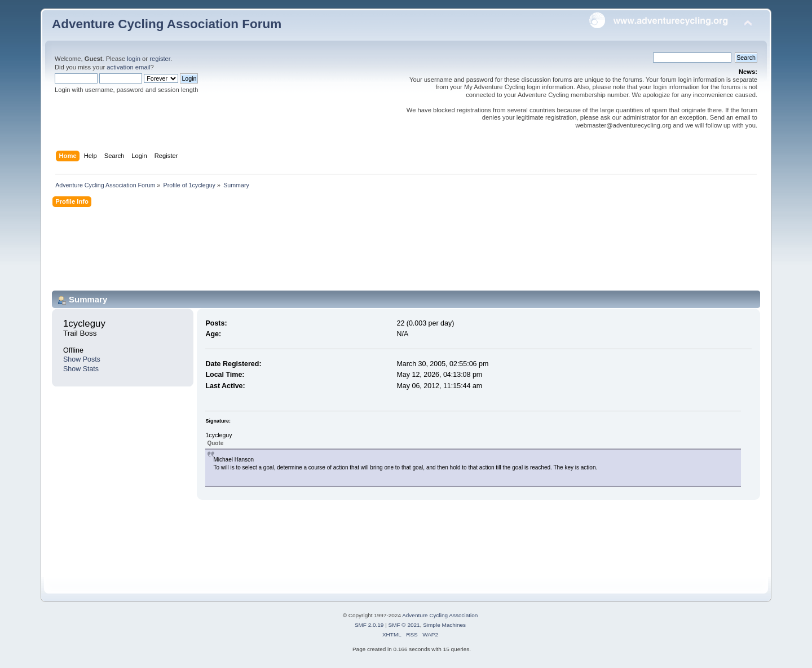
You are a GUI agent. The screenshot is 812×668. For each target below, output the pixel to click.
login (134, 59)
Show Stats (81, 369)
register (160, 59)
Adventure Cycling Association (440, 615)
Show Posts (82, 359)
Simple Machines (444, 625)
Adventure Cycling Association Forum (167, 24)
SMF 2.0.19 (369, 625)
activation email (128, 67)
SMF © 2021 (404, 625)
